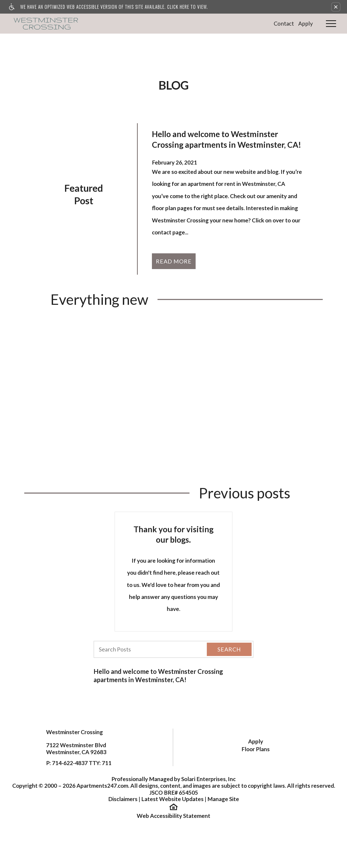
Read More (174, 261)
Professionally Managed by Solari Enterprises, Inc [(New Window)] (173, 779)
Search (229, 649)
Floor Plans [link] (256, 749)
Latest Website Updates (172, 799)
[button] (336, 7)
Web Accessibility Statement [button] (173, 816)
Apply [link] (306, 23)
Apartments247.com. (103, 785)
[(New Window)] (173, 806)
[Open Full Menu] (331, 24)
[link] (46, 24)
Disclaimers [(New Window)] (123, 799)
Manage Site (223, 799)
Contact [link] (284, 23)
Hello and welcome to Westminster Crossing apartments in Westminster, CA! (158, 675)
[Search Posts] (146, 649)
